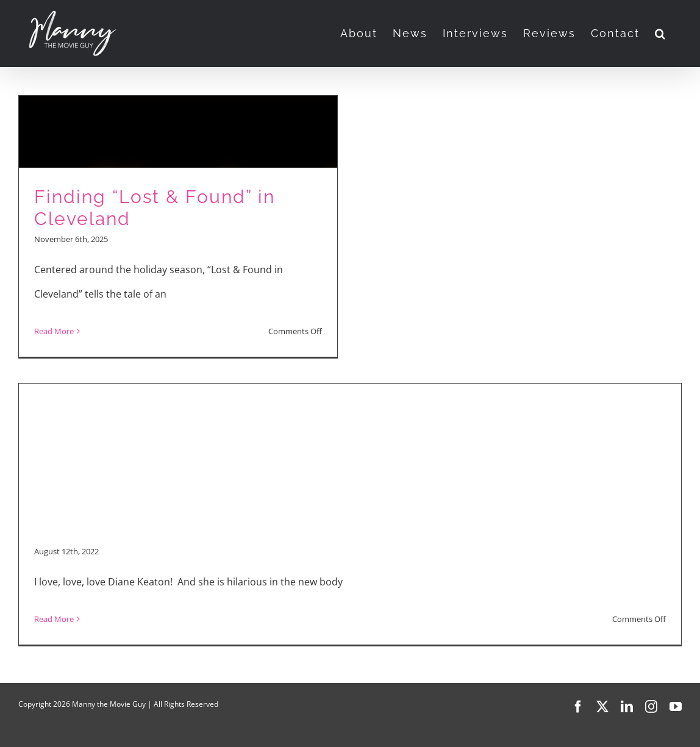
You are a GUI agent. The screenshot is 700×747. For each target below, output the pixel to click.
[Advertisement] (350, 448)
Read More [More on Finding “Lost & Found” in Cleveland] (54, 331)
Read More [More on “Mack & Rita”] (54, 619)
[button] (661, 34)
